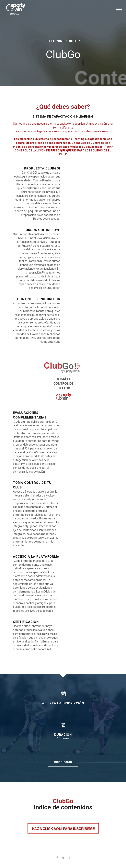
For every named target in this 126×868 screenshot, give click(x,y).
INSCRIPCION (63, 762)
